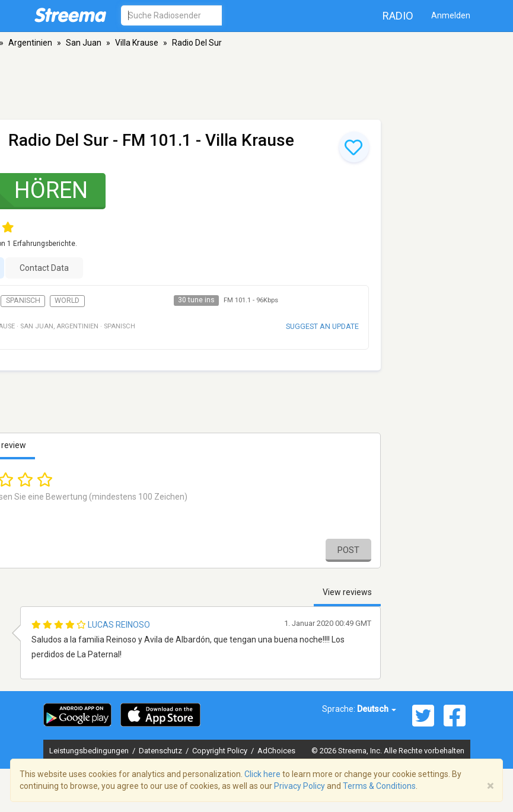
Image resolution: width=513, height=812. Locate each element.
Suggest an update (322, 326)
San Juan (84, 43)
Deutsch (377, 709)
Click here (262, 774)
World (67, 300)
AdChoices (276, 751)
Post (348, 550)
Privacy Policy (299, 786)
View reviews (347, 592)
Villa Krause (137, 43)
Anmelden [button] (451, 15)
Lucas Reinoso (119, 625)
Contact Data (44, 268)
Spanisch (23, 300)
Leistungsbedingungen (90, 751)
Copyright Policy (221, 751)
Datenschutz (161, 751)
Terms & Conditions (379, 786)
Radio (398, 16)
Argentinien (30, 43)
